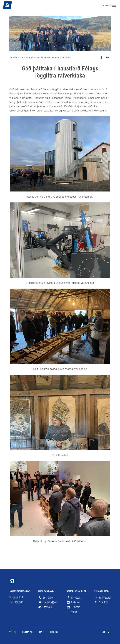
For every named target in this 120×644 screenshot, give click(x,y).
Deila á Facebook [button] (101, 58)
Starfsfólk (48, 607)
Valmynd (115, 5)
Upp (104, 632)
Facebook (76, 598)
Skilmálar (27, 632)
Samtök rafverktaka (61, 58)
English (54, 632)
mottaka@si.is (51, 602)
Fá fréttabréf (105, 598)
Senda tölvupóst (107, 58)
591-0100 (48, 598)
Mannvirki (46, 58)
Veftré (13, 632)
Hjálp (41, 632)
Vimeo (74, 612)
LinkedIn (76, 607)
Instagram (76, 602)
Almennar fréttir (32, 58)
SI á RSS (103, 602)
